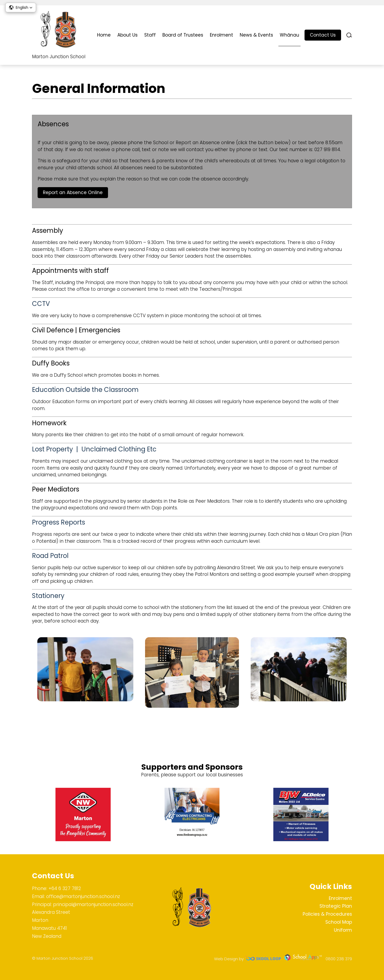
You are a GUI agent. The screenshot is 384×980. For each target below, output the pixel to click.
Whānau (289, 35)
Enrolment (221, 35)
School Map (339, 922)
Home (104, 35)
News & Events (256, 35)
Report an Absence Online (73, 194)
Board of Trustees (183, 35)
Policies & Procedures (327, 914)
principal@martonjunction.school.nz (93, 904)
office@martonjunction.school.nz (83, 896)
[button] (21, 7)
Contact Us (323, 35)
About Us (127, 35)
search (349, 35)
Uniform (343, 930)
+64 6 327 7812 (65, 888)
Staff (150, 35)
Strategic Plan (336, 906)
